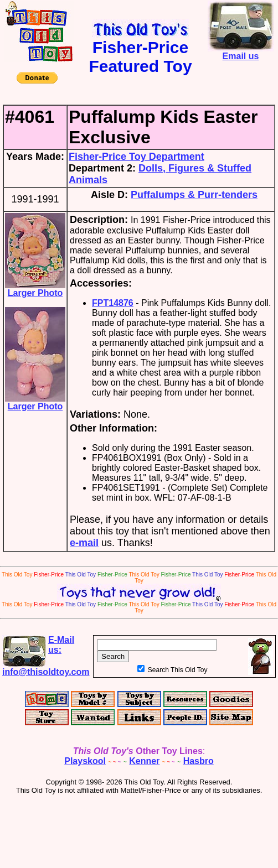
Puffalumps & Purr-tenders (194, 195)
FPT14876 (113, 303)
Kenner (144, 761)
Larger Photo (35, 289)
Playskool (85, 761)
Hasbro (199, 761)
